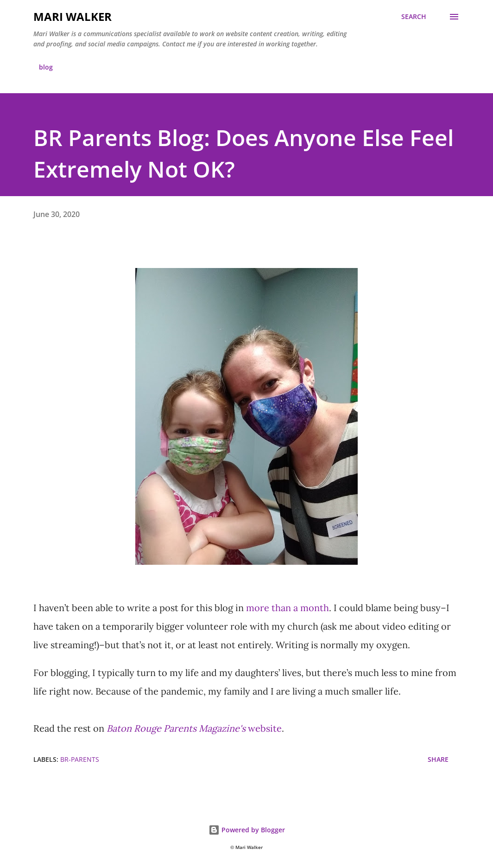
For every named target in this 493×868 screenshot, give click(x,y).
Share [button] (438, 759)
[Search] (414, 17)
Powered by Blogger (247, 830)
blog (46, 67)
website (194, 728)
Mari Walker (73, 16)
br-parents (80, 759)
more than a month (288, 608)
